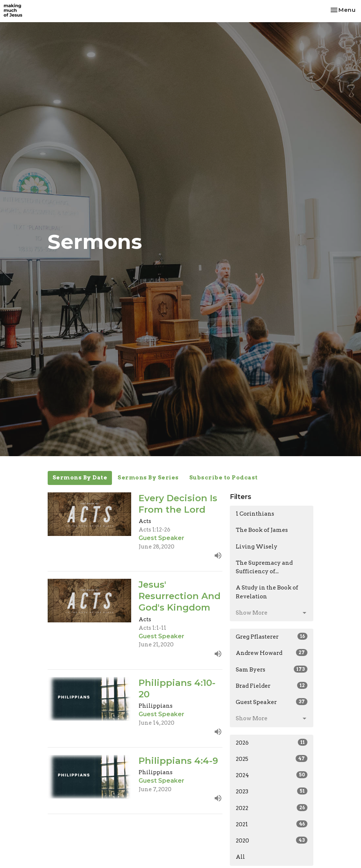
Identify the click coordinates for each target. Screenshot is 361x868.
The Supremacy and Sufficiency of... (264, 567)
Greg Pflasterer (272, 636)
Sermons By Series (148, 478)
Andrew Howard (272, 653)
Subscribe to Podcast (224, 478)
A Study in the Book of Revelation (267, 592)
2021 (272, 824)
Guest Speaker (272, 702)
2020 (272, 840)
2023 (272, 791)
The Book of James (262, 530)
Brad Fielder (272, 686)
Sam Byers (272, 669)
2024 (272, 775)
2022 (272, 808)
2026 (272, 742)
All (240, 857)
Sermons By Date (80, 478)
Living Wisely (257, 547)
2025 (272, 759)
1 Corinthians (255, 514)
